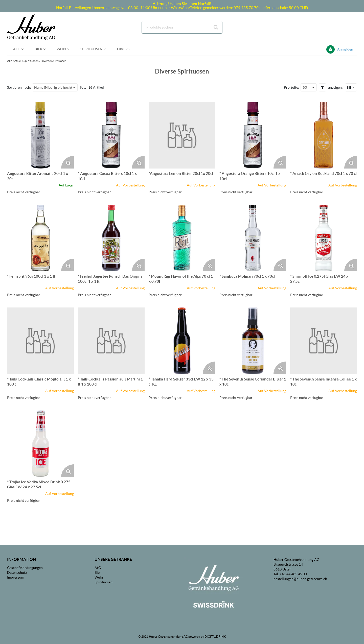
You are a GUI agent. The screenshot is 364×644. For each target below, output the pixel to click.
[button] (322, 87)
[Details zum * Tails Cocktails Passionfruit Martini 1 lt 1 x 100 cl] (111, 341)
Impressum (16, 577)
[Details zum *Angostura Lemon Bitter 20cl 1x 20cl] (182, 135)
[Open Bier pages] (46, 49)
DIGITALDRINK (215, 637)
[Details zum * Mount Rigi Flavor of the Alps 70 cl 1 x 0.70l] (182, 238)
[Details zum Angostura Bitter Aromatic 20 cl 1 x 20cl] (40, 135)
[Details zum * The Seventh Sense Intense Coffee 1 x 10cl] (324, 341)
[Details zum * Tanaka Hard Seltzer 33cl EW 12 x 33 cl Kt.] (182, 341)
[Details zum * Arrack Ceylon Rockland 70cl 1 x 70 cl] (324, 135)
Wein (99, 577)
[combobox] (182, 27)
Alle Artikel (14, 61)
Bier (98, 573)
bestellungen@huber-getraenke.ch (300, 579)
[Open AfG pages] (24, 49)
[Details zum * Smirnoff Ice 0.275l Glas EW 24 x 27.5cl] (324, 238)
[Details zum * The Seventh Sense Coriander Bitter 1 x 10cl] (253, 341)
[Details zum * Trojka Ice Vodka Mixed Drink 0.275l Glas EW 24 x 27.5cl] (40, 444)
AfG (98, 568)
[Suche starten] (216, 27)
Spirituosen (31, 61)
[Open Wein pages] (70, 49)
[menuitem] (18, 49)
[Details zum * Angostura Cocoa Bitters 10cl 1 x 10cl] (111, 135)
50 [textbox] (305, 87)
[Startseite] (31, 27)
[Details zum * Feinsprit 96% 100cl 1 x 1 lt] (40, 238)
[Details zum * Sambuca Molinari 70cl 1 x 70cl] (253, 238)
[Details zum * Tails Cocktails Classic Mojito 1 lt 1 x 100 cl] (40, 341)
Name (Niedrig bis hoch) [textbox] (53, 87)
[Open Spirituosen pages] (107, 49)
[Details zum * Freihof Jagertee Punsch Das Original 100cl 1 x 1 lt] (111, 238)
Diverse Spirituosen (54, 61)
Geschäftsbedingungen (25, 568)
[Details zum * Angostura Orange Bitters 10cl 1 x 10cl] (253, 135)
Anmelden (345, 49)
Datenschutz (17, 573)
